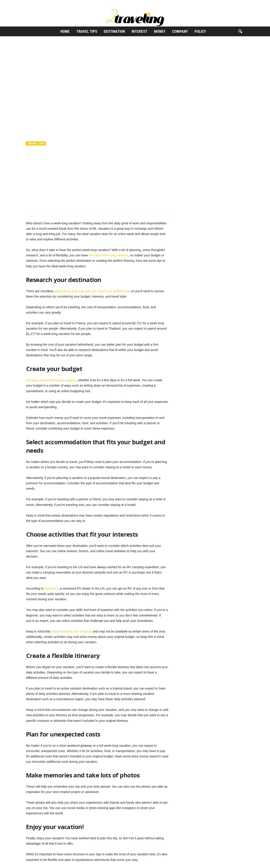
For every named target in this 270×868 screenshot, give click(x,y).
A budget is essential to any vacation (51, 380)
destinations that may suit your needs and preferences (92, 291)
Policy (200, 31)
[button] (240, 32)
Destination (114, 31)
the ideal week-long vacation (109, 255)
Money (160, 31)
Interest (139, 31)
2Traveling (37, 163)
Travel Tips (87, 31)
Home (65, 31)
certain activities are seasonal (72, 631)
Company (180, 31)
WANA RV (51, 588)
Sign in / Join (29, 3)
